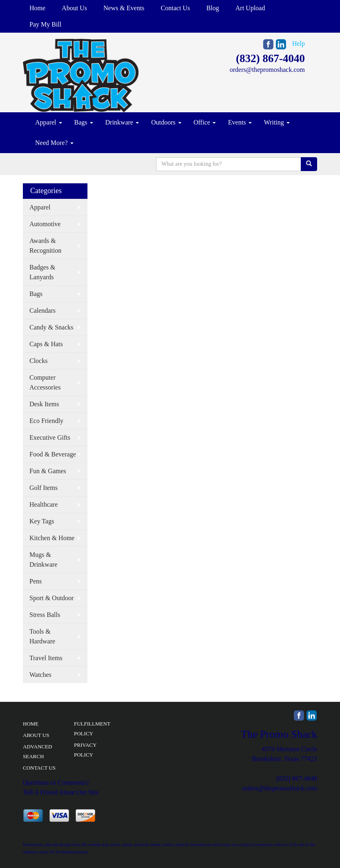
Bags (84, 122)
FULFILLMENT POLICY (92, 729)
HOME (31, 724)
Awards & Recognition (45, 246)
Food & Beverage (53, 454)
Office (205, 122)
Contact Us (175, 8)
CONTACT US (39, 768)
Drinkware (122, 122)
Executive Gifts (50, 437)
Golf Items (44, 488)
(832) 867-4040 (270, 58)
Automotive (45, 224)
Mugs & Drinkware (43, 560)
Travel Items (46, 658)
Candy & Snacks (51, 327)
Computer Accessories (45, 382)
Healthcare (44, 504)
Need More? (54, 143)
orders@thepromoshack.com (267, 70)
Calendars (42, 310)
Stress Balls (45, 615)
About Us (74, 8)
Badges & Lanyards (42, 272)
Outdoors (166, 122)
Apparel (49, 122)
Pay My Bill (45, 24)
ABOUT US (36, 735)
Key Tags (42, 521)
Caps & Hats (46, 344)
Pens (36, 581)
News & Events (124, 8)
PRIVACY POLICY (85, 750)
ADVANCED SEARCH (37, 751)
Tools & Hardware (42, 636)
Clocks (38, 361)
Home (37, 8)
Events (240, 122)
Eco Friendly (46, 421)
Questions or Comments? (56, 782)
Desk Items (44, 404)
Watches (40, 675)
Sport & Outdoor (51, 598)
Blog (213, 8)
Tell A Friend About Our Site (61, 792)
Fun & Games (48, 471)
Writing (277, 122)
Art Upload (250, 8)
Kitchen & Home (52, 538)
